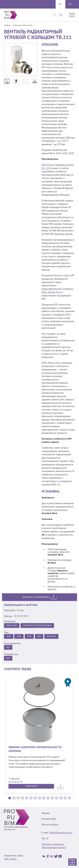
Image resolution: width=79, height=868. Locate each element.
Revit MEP (12, 625)
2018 (9, 636)
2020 (30, 636)
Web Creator (10, 859)
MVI (40, 636)
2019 (20, 636)
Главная (7, 25)
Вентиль (53, 636)
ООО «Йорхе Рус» (51, 292)
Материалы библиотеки (23, 25)
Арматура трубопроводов (39, 625)
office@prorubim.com (61, 833)
